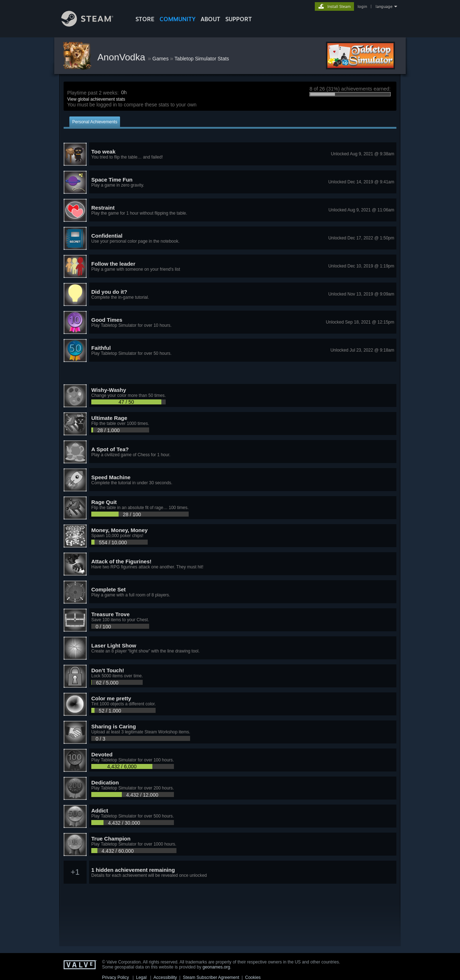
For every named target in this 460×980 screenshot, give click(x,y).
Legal (141, 977)
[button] (230, 154)
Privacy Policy (116, 977)
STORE (145, 19)
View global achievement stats (96, 99)
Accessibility (165, 977)
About (210, 19)
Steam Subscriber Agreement (211, 977)
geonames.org (217, 967)
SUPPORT (239, 19)
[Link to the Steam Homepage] (93, 25)
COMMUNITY (178, 19)
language (384, 6)
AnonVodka (123, 57)
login (362, 6)
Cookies (253, 977)
